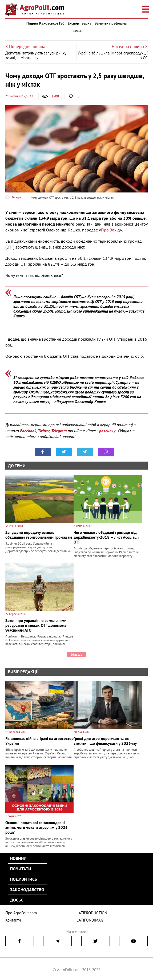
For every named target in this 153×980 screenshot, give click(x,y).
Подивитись (24, 879)
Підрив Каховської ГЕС (45, 23)
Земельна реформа (111, 23)
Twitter (44, 431)
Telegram (59, 431)
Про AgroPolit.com (21, 913)
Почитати (21, 869)
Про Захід (110, 230)
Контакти (13, 920)
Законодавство (27, 890)
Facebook (28, 431)
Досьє (17, 900)
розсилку (108, 431)
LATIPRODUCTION (92, 913)
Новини (18, 858)
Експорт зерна (80, 23)
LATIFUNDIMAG (90, 920)
